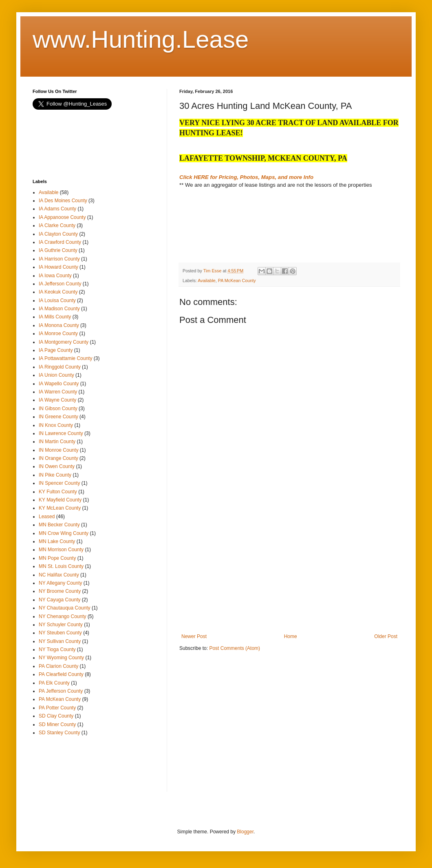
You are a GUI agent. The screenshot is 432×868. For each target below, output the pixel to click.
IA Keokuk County (58, 292)
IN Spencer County (59, 483)
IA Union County (56, 375)
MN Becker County (59, 525)
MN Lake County (57, 541)
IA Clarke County (57, 225)
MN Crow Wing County (64, 533)
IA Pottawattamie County (65, 358)
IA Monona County (59, 325)
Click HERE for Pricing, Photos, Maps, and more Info (246, 177)
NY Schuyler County (61, 625)
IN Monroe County (58, 450)
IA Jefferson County (60, 284)
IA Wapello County (59, 384)
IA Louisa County (57, 300)
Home (291, 636)
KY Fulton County (58, 492)
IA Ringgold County (60, 367)
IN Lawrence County (61, 433)
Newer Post (194, 636)
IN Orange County (58, 458)
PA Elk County (54, 683)
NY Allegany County (61, 583)
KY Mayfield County (60, 500)
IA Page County (56, 350)
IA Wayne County (57, 400)
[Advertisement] (245, 232)
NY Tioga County (57, 649)
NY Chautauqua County (65, 608)
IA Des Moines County (63, 201)
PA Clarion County (58, 666)
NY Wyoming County (61, 658)
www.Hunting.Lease (141, 39)
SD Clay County (56, 716)
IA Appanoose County (62, 217)
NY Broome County (60, 591)
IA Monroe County (58, 334)
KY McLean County (60, 508)
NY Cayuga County (60, 600)
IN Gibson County (58, 409)
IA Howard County (58, 267)
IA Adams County (57, 209)
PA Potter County (57, 708)
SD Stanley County (59, 733)
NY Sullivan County (60, 641)
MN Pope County (57, 558)
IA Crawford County (60, 242)
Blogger (245, 832)
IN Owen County (57, 466)
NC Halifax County (59, 575)
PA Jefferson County (61, 691)
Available (207, 280)
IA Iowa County (55, 276)
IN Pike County (55, 475)
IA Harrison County (59, 259)
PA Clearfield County (61, 674)
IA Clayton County (58, 234)
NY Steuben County (60, 633)
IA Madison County (59, 309)
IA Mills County (55, 317)
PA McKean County (237, 280)
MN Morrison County (61, 550)
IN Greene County (58, 417)
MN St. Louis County (61, 566)
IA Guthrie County (58, 250)
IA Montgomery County (64, 342)
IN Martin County (57, 442)
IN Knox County (56, 425)
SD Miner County (57, 724)
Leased (47, 517)
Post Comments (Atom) (235, 648)
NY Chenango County (63, 616)
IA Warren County (58, 392)
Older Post (386, 636)
